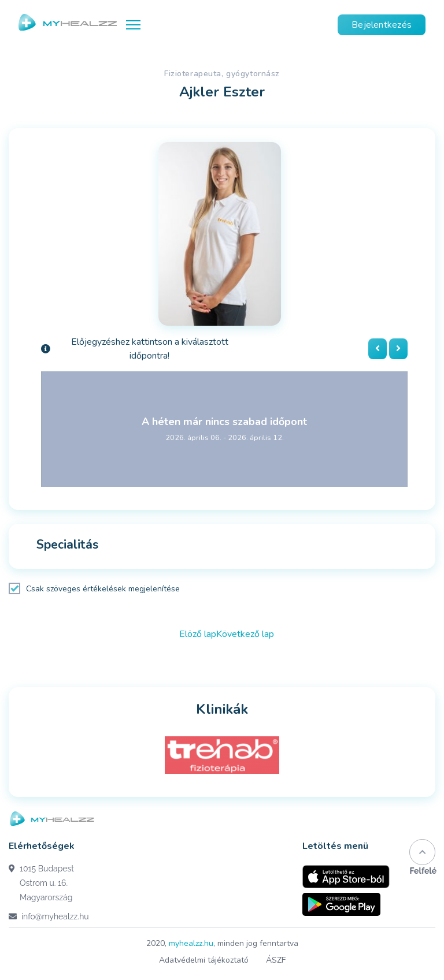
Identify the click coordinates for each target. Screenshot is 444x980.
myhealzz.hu (191, 943)
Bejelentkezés (382, 25)
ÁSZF (276, 960)
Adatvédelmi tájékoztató (204, 960)
